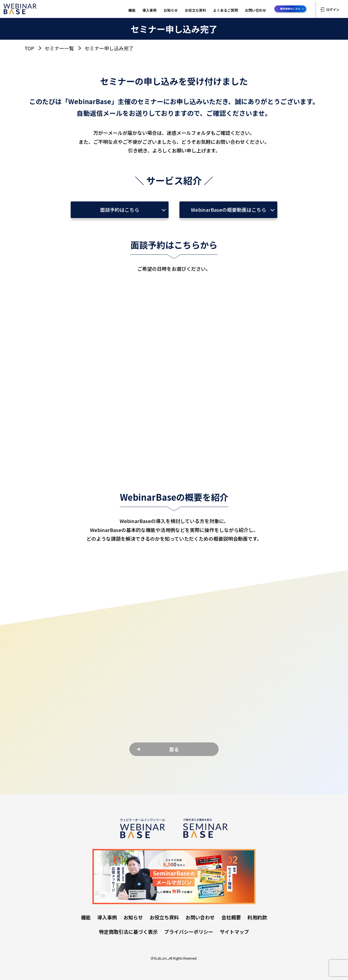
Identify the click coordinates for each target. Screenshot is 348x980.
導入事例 (150, 10)
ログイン (330, 9)
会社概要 (231, 917)
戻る (174, 749)
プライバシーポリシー (189, 932)
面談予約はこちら (120, 210)
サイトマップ (234, 932)
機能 (132, 10)
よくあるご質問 (226, 10)
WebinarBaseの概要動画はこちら (229, 210)
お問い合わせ (256, 10)
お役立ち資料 (195, 10)
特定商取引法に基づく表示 (128, 932)
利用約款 (257, 917)
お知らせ (171, 10)
